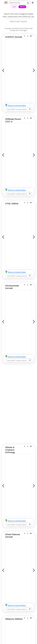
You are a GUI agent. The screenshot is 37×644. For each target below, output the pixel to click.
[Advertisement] (18, 387)
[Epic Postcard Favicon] (6, 3)
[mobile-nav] (33, 3)
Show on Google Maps (17, 105)
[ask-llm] (30, 109)
